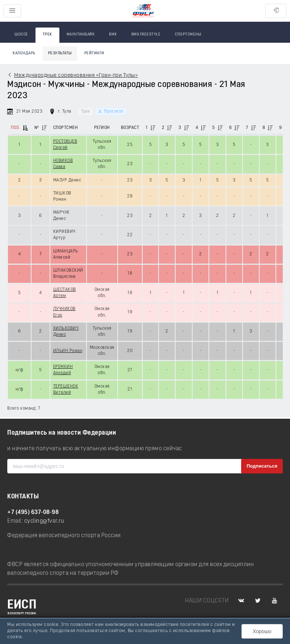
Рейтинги (94, 53)
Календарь (24, 53)
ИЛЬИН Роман (68, 351)
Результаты (60, 53)
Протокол (111, 111)
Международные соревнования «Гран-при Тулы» (76, 76)
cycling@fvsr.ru (44, 521)
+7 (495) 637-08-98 (33, 513)
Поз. (16, 128)
